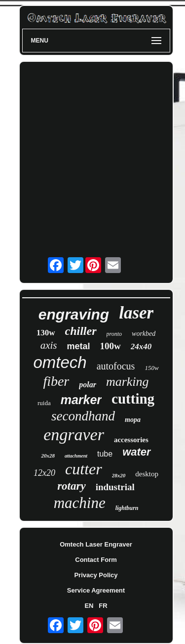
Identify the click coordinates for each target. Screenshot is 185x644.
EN (89, 606)
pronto (114, 334)
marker (81, 400)
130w (46, 333)
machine (80, 503)
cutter (84, 469)
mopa (133, 420)
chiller (81, 331)
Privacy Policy (96, 575)
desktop (147, 474)
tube (105, 454)
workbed (144, 334)
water (136, 452)
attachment (76, 456)
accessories (131, 440)
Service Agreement (96, 590)
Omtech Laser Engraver (96, 544)
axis (49, 345)
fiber (56, 381)
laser (136, 313)
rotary (72, 486)
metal (79, 346)
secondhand (83, 416)
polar (88, 385)
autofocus (116, 366)
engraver (74, 435)
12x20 (44, 473)
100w (111, 346)
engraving (74, 314)
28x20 (119, 475)
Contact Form (96, 560)
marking (128, 382)
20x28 (48, 456)
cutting (133, 399)
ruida (44, 403)
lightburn (127, 508)
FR (103, 606)
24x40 (141, 346)
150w (151, 368)
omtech (60, 362)
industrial (115, 487)
